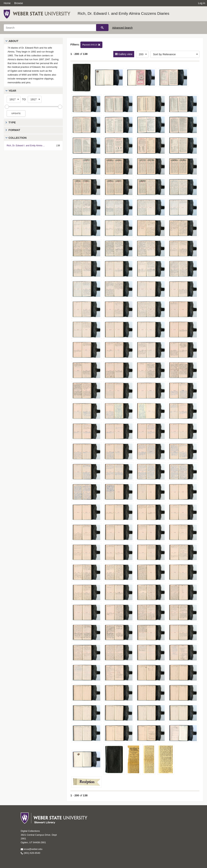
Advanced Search (122, 28)
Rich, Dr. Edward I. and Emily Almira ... (26, 146)
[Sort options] (175, 54)
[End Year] (35, 99)
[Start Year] (14, 99)
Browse (19, 3)
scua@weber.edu (32, 849)
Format (14, 130)
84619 (91, 45)
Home (7, 3)
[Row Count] (142, 54)
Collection (18, 138)
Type (12, 122)
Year (12, 91)
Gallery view (125, 54)
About (13, 41)
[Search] (50, 28)
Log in (202, 3)
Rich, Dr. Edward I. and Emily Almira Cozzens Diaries (123, 13)
